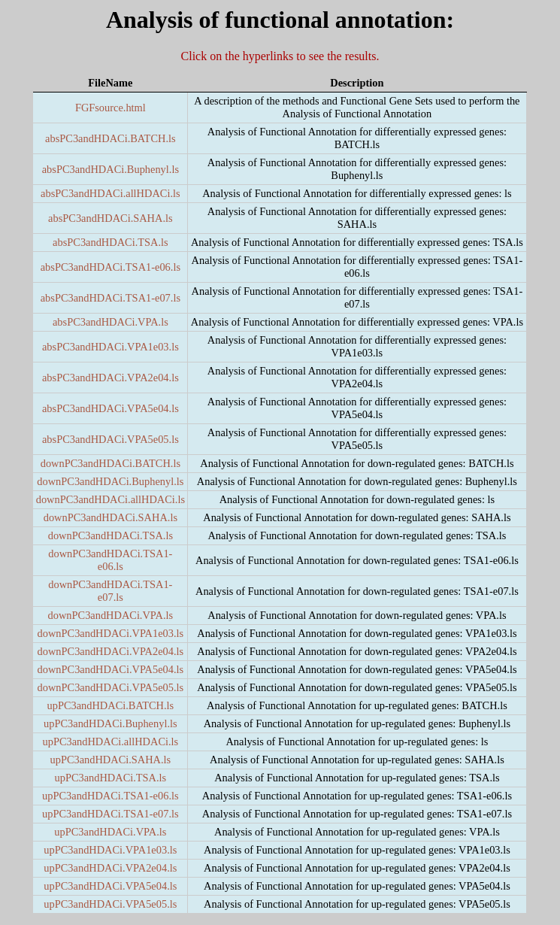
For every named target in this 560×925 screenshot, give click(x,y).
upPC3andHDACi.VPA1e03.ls (110, 850)
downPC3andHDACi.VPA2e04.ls (111, 651)
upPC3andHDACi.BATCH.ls (110, 705)
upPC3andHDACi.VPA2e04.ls (110, 868)
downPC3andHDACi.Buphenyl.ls (110, 481)
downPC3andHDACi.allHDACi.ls (110, 499)
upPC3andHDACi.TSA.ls (110, 778)
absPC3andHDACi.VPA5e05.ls (110, 439)
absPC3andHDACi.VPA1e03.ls (110, 347)
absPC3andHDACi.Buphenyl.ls (110, 169)
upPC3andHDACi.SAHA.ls (110, 760)
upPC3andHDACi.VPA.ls (110, 832)
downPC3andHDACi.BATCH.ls (110, 463)
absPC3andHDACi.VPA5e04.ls (110, 408)
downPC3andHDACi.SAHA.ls (110, 517)
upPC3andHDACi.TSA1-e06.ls (110, 796)
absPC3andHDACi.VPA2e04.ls (110, 378)
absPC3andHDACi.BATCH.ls (110, 138)
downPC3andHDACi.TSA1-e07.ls (110, 591)
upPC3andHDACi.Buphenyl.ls (110, 723)
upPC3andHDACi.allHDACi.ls (111, 742)
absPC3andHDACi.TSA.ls (110, 242)
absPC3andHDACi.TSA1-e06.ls (110, 267)
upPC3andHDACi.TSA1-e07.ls (110, 814)
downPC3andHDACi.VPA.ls (111, 615)
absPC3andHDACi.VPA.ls (110, 322)
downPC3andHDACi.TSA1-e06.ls (110, 560)
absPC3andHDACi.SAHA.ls (110, 218)
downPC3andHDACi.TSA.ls (110, 535)
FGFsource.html (110, 108)
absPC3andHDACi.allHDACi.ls (110, 193)
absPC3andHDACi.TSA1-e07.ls (110, 298)
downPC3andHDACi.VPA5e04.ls (111, 669)
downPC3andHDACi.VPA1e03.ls (111, 633)
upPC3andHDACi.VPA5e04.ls (110, 886)
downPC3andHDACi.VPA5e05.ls (111, 687)
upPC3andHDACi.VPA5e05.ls (110, 904)
